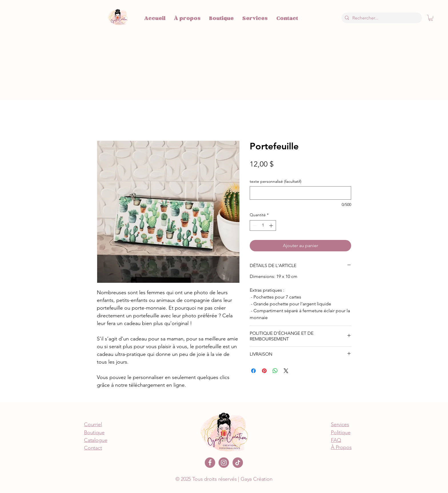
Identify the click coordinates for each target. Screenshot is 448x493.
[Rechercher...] (381, 18)
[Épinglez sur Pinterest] (264, 371)
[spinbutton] (263, 226)
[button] (431, 18)
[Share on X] (286, 371)
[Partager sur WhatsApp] (275, 371)
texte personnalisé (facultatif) (276, 182)
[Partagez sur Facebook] (253, 371)
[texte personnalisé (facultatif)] (300, 193)
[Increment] (272, 226)
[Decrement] (254, 226)
